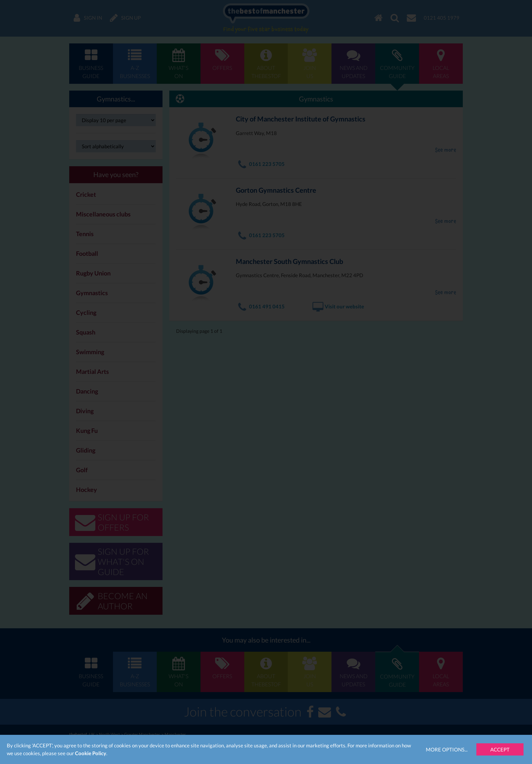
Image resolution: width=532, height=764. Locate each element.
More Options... (447, 749)
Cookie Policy (91, 753)
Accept (500, 749)
